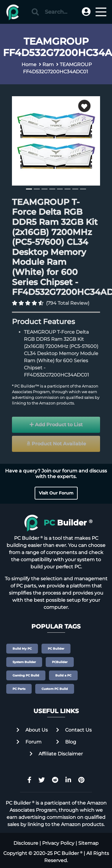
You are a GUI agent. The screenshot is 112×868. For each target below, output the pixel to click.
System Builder (24, 662)
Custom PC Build (55, 689)
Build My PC (22, 649)
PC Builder (56, 649)
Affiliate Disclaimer (56, 754)
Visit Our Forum (56, 493)
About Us (32, 730)
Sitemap (88, 843)
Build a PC (63, 675)
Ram (48, 64)
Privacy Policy (58, 843)
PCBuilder (60, 662)
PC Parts (19, 689)
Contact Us (74, 730)
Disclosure (26, 843)
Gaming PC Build (26, 675)
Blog (66, 742)
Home (29, 64)
